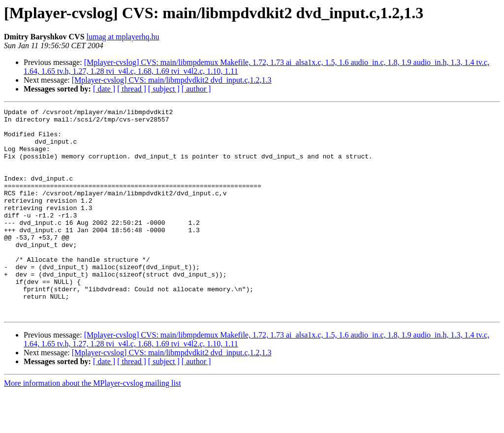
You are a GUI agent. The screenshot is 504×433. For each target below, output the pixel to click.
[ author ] (196, 89)
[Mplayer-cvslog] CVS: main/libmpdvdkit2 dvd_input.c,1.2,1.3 (172, 80)
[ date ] (104, 89)
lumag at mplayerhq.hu (123, 37)
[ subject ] (164, 89)
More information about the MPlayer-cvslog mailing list (93, 424)
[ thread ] (132, 89)
